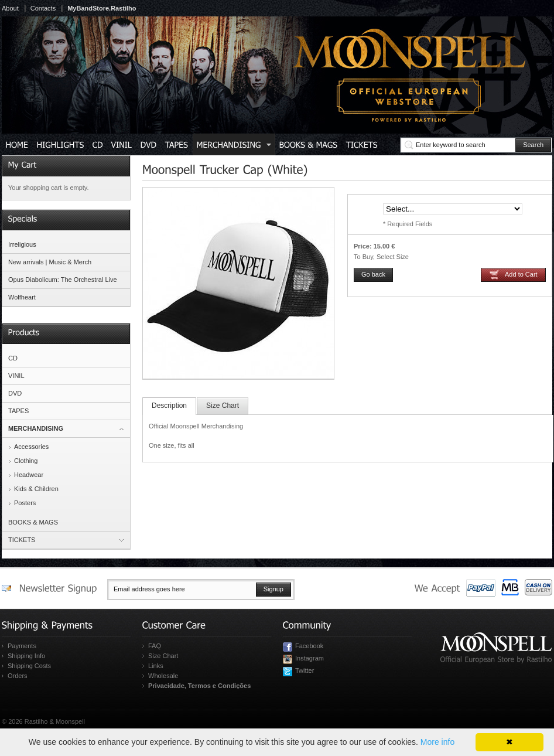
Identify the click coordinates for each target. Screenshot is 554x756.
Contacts (43, 8)
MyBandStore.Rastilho (102, 8)
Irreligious (22, 244)
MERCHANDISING (36, 428)
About (10, 8)
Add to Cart (521, 274)
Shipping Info (26, 656)
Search (533, 145)
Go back (373, 274)
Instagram (310, 658)
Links (156, 666)
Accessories (31, 447)
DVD (15, 393)
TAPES (18, 411)
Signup (273, 589)
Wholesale (163, 676)
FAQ (155, 646)
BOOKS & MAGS (33, 522)
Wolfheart (22, 297)
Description (169, 406)
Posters (25, 503)
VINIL (16, 376)
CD (13, 358)
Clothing (26, 461)
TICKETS (22, 540)
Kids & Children (36, 489)
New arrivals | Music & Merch (50, 262)
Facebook (309, 646)
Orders (18, 676)
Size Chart (223, 406)
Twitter (305, 670)
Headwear (29, 475)
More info (437, 742)
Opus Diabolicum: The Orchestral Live (63, 280)
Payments (22, 646)
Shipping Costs (29, 666)
